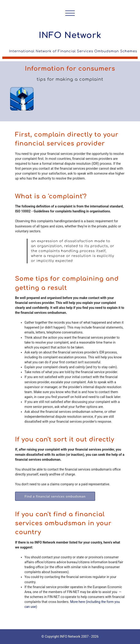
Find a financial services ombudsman (55, 496)
